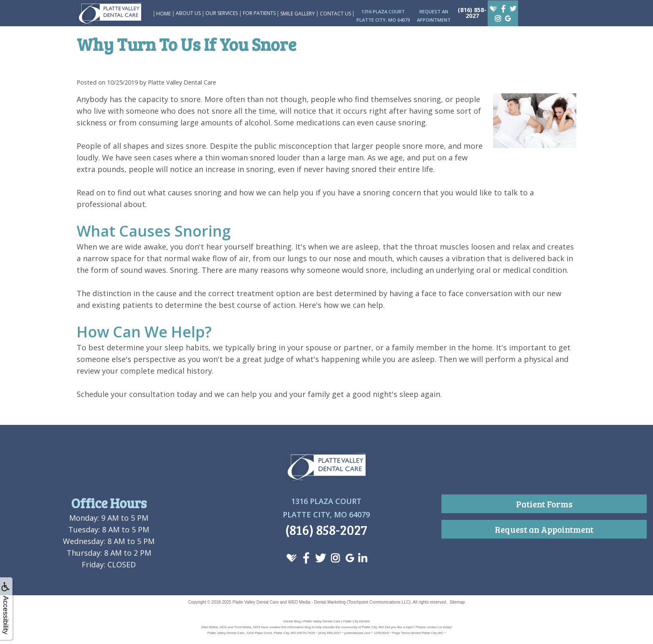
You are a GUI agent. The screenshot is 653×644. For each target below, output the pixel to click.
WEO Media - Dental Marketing (317, 602)
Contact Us (335, 14)
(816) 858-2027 (472, 13)
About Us (188, 13)
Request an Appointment (544, 529)
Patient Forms (544, 504)
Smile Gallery (298, 14)
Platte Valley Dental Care (255, 602)
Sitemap (457, 602)
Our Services (222, 13)
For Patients (259, 13)
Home (163, 14)
